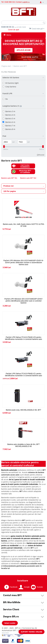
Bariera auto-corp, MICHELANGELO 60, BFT (23, 410)
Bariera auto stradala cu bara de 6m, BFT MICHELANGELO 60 (24, 445)
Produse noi (23, 186)
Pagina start (6, 66)
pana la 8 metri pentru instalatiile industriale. (20, 484)
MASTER (5, 633)
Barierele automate (9, 470)
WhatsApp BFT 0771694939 (21, 172)
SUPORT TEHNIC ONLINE (32, 632)
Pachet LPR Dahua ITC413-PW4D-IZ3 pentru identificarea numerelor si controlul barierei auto (23, 338)
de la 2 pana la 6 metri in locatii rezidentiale (27, 480)
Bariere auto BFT (20, 66)
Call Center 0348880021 (21, 166)
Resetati (41, 155)
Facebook (11, 587)
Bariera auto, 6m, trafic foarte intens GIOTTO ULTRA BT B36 (23, 225)
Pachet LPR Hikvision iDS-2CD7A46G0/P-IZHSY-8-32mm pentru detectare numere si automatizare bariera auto (23, 262)
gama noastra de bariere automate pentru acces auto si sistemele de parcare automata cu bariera (23, 538)
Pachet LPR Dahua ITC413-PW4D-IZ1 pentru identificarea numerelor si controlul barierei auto (23, 375)
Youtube (37, 587)
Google (24, 587)
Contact (19, 2)
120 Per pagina (23, 191)
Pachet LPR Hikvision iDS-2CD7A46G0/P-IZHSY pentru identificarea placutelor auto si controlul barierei (23, 301)
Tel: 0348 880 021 (8, 2)
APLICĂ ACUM (23, 50)
